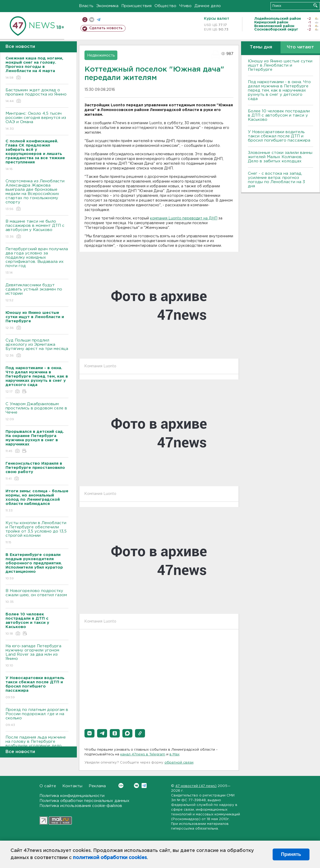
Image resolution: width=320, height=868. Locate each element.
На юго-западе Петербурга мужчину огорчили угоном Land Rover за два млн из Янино (37, 656)
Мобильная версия (85, 20)
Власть (86, 6)
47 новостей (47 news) (196, 786)
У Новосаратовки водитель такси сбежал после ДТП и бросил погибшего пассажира (279, 136)
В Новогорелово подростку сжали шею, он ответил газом (37, 597)
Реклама (97, 786)
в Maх (174, 754)
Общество (165, 6)
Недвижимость (101, 56)
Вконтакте (121, 786)
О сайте (48, 786)
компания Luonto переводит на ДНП (184, 218)
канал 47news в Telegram (143, 754)
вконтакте (92, 20)
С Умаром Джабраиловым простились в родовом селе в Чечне (37, 412)
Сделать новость (106, 28)
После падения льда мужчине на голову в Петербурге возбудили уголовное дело (37, 745)
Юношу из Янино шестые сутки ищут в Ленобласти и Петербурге (280, 65)
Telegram (144, 786)
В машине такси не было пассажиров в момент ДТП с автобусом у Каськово (37, 229)
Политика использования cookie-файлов (81, 806)
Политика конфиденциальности (72, 796)
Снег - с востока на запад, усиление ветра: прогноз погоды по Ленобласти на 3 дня (276, 180)
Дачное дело (208, 6)
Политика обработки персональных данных (84, 801)
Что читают (300, 47)
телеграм (99, 20)
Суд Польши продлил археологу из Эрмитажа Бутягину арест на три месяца (37, 348)
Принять (291, 854)
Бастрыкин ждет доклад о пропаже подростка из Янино (37, 96)
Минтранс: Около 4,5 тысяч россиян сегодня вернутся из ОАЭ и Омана (37, 121)
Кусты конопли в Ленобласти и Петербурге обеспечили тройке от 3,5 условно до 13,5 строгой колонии (37, 533)
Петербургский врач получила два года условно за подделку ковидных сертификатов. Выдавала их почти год (37, 261)
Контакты (72, 786)
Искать (315, 5)
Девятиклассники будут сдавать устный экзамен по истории (37, 293)
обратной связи (179, 763)
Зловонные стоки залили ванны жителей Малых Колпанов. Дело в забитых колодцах (280, 157)
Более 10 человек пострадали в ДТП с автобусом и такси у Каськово (279, 115)
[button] (89, 733)
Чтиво (185, 6)
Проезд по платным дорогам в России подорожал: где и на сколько (37, 718)
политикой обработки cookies (110, 858)
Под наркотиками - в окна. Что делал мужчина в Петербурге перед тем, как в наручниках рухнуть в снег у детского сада (279, 90)
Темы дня (261, 47)
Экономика (107, 6)
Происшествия (136, 6)
